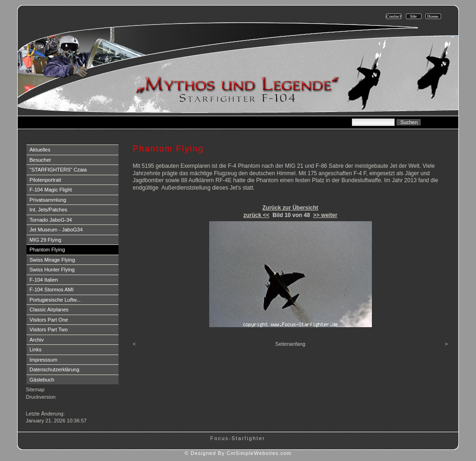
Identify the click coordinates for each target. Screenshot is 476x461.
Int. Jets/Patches (49, 210)
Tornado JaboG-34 (51, 220)
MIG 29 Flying (46, 240)
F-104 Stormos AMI (52, 290)
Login (33, 406)
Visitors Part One (49, 320)
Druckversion (41, 397)
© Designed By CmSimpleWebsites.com (238, 453)
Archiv (37, 340)
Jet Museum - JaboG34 (56, 230)
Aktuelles (40, 150)
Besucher (40, 160)
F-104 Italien (44, 280)
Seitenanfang (290, 344)
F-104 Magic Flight (51, 190)
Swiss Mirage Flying (53, 260)
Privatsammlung (48, 200)
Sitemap (35, 389)
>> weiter (325, 215)
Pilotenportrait (46, 180)
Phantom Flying (47, 250)
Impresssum (44, 360)
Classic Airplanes (49, 310)
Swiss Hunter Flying (52, 270)
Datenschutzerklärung (55, 369)
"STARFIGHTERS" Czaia (58, 170)
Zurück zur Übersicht (290, 208)
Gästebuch (42, 380)
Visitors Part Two (49, 329)
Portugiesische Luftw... (55, 300)
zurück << (256, 215)
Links (36, 349)
